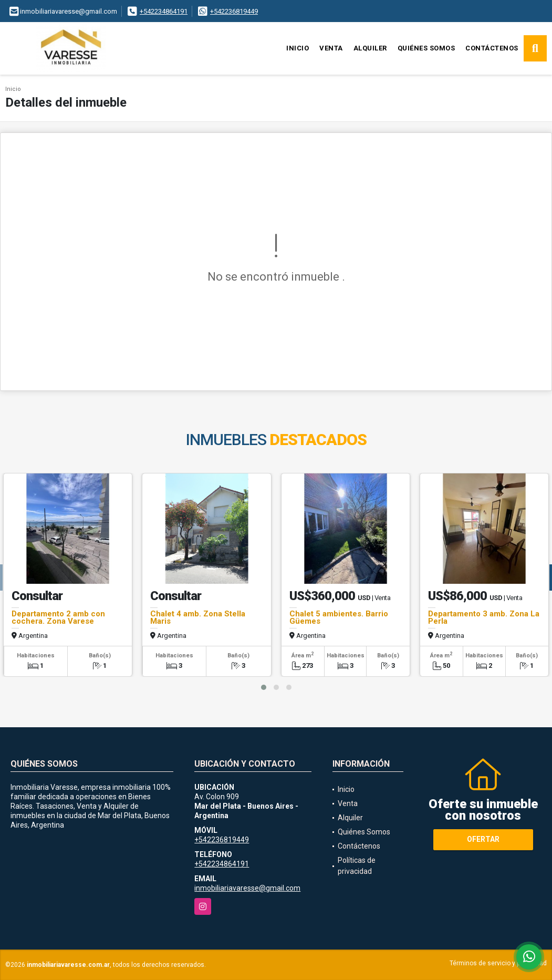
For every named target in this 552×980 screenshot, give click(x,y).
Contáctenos (492, 48)
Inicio (298, 48)
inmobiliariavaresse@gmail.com (247, 888)
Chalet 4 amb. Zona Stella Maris (198, 617)
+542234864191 (164, 11)
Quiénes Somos (426, 48)
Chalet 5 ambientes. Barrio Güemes (339, 617)
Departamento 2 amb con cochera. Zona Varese (58, 617)
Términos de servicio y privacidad (498, 963)
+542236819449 (234, 11)
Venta (331, 48)
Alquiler (370, 48)
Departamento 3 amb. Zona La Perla (484, 617)
